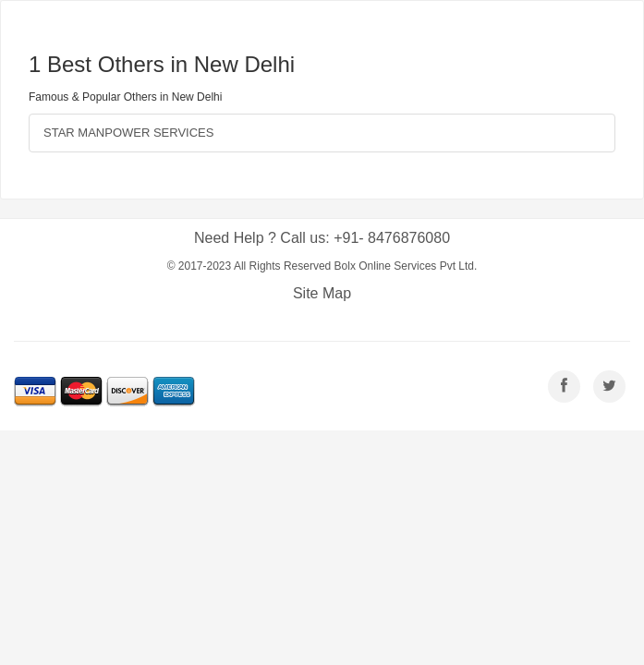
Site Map (322, 293)
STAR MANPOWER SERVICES (128, 133)
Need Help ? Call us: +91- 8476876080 (322, 238)
